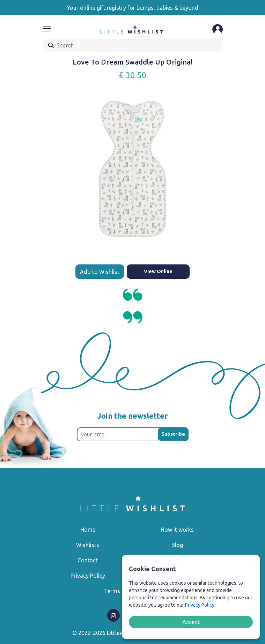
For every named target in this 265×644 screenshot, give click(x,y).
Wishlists (88, 545)
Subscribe (173, 434)
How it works (177, 530)
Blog (177, 545)
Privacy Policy (88, 576)
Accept (191, 622)
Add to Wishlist (100, 272)
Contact (88, 560)
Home (88, 530)
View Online (158, 271)
